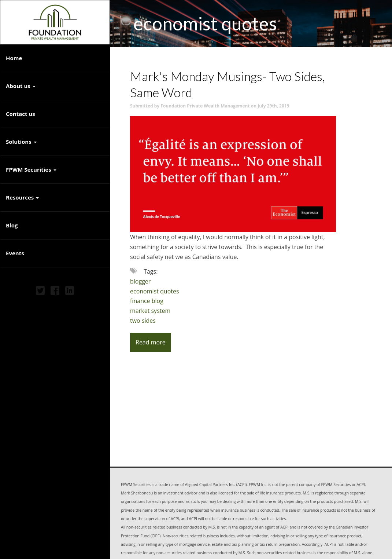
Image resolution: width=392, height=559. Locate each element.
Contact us (21, 114)
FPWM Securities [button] (31, 169)
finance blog (147, 301)
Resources (20, 197)
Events (15, 253)
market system (150, 311)
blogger (140, 281)
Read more (151, 342)
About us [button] (21, 86)
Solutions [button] (21, 142)
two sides (143, 321)
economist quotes (155, 291)
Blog (12, 225)
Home (14, 58)
